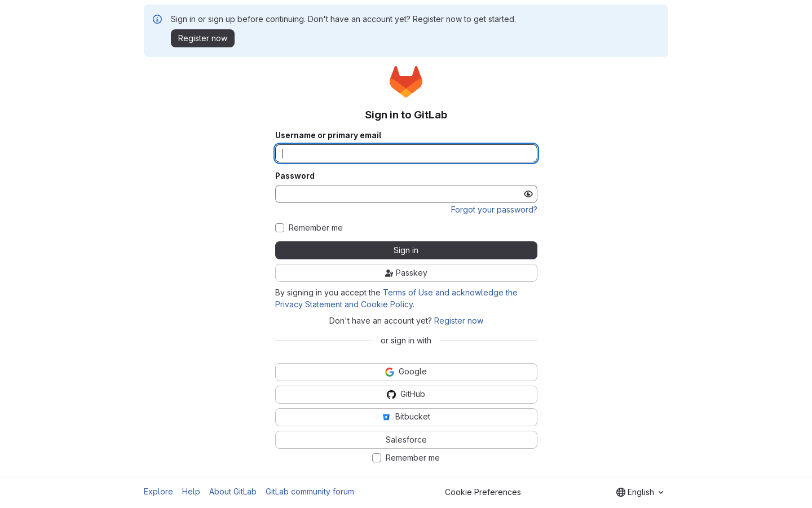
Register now (459, 321)
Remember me (316, 228)
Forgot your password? (494, 209)
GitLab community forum (310, 491)
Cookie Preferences (483, 492)
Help (191, 491)
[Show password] (528, 194)
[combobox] (640, 492)
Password (295, 176)
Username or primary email (328, 135)
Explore (158, 491)
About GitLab (233, 491)
